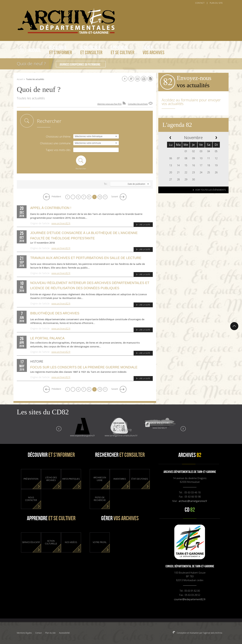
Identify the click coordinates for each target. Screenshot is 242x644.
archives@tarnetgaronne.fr (193, 501)
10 (100, 197)
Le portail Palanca (47, 338)
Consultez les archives (138, 104)
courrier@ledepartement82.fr (190, 599)
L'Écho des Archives (51, 479)
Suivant (115, 197)
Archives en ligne (100, 479)
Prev (59, 428)
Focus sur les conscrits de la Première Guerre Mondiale (84, 367)
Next (183, 428)
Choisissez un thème (58, 137)
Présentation (31, 479)
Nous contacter (31, 499)
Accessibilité (64, 633)
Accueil (20, 79)
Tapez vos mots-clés (58, 150)
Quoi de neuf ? (31, 64)
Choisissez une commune (55, 143)
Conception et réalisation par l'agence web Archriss (199, 633)
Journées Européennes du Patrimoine (80, 65)
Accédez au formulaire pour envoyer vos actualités (191, 102)
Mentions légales (24, 633)
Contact (38, 633)
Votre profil (100, 542)
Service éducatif (31, 542)
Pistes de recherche (100, 499)
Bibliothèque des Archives (55, 313)
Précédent (56, 197)
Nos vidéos (71, 542)
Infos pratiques (71, 479)
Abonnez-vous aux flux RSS (109, 104)
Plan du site (50, 633)
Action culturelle (51, 542)
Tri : (106, 184)
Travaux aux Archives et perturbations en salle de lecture (86, 258)
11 (105, 197)
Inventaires (120, 479)
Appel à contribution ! (51, 208)
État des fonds (140, 479)
